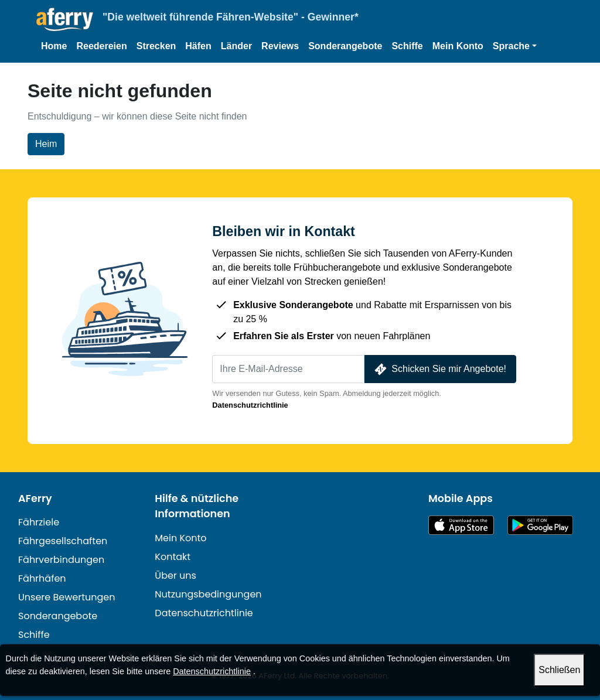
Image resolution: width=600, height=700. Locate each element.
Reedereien (101, 46)
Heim (46, 144)
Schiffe (407, 46)
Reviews (280, 46)
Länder (236, 46)
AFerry (35, 498)
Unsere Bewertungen (67, 597)
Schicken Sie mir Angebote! (439, 369)
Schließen (559, 670)
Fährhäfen (42, 578)
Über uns (175, 576)
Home (54, 46)
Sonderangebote (345, 46)
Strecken (156, 46)
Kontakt (173, 557)
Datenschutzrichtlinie (250, 405)
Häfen (198, 46)
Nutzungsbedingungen (208, 594)
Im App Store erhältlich (461, 525)
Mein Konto (458, 46)
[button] (515, 46)
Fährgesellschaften (63, 541)
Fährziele (39, 522)
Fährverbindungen (61, 560)
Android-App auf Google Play (540, 525)
